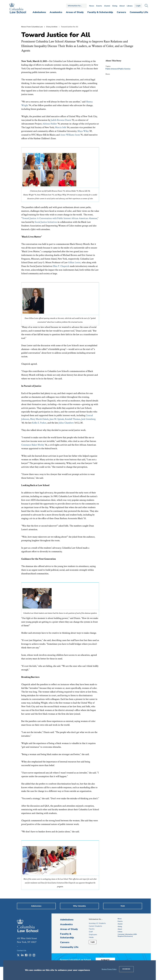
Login (138, 6)
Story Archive (52, 27)
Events (99, 6)
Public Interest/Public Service (118, 69)
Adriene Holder (50, 124)
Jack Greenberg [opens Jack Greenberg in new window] (88, 419)
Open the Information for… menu (76, 6)
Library (130, 6)
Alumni (107, 6)
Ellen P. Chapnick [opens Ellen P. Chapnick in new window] (61, 266)
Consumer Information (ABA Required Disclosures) (127, 935)
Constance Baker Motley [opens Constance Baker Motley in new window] (33, 445)
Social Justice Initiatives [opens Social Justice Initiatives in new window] (46, 222)
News (92, 6)
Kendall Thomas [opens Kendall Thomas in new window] (73, 419)
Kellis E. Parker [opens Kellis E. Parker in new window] (39, 423)
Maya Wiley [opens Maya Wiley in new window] (83, 131)
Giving (115, 6)
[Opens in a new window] (18, 955)
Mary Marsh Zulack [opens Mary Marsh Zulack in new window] (39, 419)
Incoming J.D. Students (97, 923)
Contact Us (22, 951)
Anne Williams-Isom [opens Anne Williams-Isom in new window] (70, 135)
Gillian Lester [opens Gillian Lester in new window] (74, 262)
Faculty (92, 929)
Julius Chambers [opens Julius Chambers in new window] (66, 423)
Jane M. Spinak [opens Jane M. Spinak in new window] (57, 419)
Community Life (69, 947)
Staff (91, 932)
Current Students (95, 926)
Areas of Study (69, 929)
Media (91, 937)
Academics (66, 924)
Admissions (67, 920)
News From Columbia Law (32, 27)
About (122, 6)
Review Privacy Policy (109, 969)
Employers (93, 935)
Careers (65, 942)
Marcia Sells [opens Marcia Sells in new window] (61, 127)
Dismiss (126, 969)
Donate (105, 960)
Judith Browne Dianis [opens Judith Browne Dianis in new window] (61, 120)
